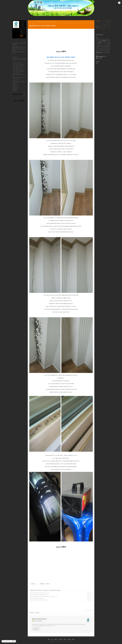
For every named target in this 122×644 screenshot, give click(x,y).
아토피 (102, 47)
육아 (101, 39)
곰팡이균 (106, 45)
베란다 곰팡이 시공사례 (19, 66)
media (56, 639)
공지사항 (38, 18)
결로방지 (99, 44)
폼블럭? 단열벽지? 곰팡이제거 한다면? (39, 593)
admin (69, 639)
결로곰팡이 (105, 50)
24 (107, 26)
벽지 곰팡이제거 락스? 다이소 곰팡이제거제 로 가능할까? (42, 596)
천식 (103, 45)
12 (97, 25)
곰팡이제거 (104, 44)
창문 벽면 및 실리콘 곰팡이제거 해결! (38, 595)
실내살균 (98, 39)
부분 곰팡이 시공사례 (19, 72)
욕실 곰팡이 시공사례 (18, 69)
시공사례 (45, 18)
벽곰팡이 (100, 42)
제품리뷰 (15, 89)
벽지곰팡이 (104, 41)
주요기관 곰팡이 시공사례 (19, 70)
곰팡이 (97, 48)
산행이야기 (16, 88)
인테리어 (99, 41)
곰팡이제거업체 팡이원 (39, 619)
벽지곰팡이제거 (99, 53)
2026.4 (98, 21)
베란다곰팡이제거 (102, 48)
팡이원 (51, 641)
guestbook (65, 639)
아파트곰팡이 (107, 51)
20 (99, 26)
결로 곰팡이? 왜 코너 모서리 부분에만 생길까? (43, 26)
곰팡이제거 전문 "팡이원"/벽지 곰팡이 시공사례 (46, 22)
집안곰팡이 (99, 45)
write (73, 639)
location (60, 639)
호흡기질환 (100, 50)
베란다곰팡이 (107, 47)
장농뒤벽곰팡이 (105, 39)
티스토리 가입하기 (101, 56)
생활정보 (15, 91)
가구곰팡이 (105, 42)
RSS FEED (99, 58)
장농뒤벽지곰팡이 (106, 53)
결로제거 (102, 51)
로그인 (51, 18)
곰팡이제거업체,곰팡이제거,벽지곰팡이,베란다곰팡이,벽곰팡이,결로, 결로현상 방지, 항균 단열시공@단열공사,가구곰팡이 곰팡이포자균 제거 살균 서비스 (59, 625)
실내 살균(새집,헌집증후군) (20, 82)
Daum (63, 641)
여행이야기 (16, 86)
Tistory (71, 641)
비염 (97, 54)
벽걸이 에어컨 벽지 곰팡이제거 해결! (38, 600)
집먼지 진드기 (17, 79)
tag (52, 639)
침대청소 (16, 80)
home (49, 639)
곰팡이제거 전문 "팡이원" (36, 590)
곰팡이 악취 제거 (18, 73)
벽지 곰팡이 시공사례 (47, 590)
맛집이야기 (16, 85)
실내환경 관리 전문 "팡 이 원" (19, 77)
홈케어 (15, 83)
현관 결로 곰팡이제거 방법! (36, 598)
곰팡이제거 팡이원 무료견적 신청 (19, 47)
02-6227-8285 (15, 46)
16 (105, 25)
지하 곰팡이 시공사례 (18, 67)
